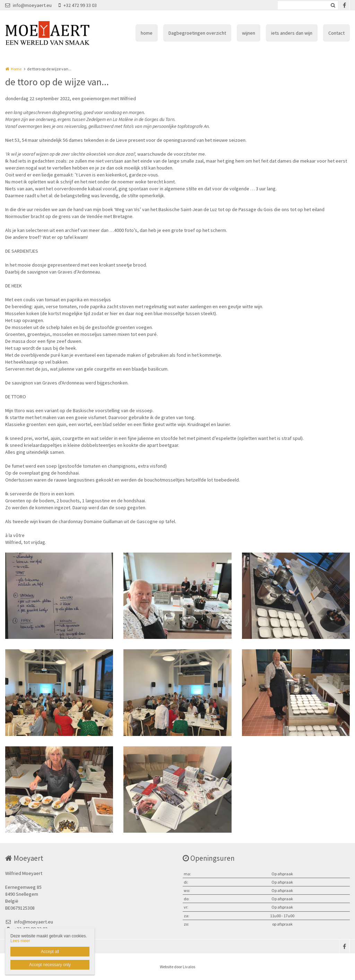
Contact (336, 33)
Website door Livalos (177, 967)
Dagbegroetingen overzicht (197, 33)
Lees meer (20, 941)
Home (16, 69)
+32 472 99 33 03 (78, 5)
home (147, 33)
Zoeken (333, 5)
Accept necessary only (50, 965)
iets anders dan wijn (292, 33)
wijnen (249, 33)
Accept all (50, 952)
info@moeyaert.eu (28, 5)
